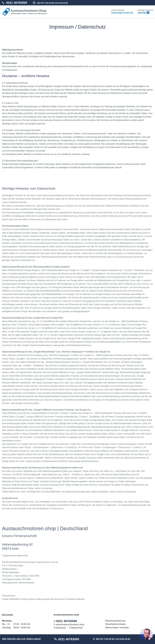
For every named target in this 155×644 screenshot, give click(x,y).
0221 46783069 (17, 3)
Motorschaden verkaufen (117, 628)
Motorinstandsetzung (115, 621)
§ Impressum (60, 628)
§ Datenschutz (76, 628)
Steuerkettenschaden (115, 624)
